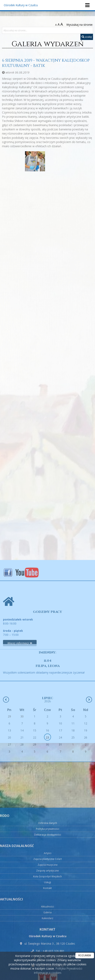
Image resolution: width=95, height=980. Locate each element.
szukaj (87, 37)
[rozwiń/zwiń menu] (87, 5)
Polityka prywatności (48, 949)
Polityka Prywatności (68, 968)
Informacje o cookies (48, 973)
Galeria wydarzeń (48, 44)
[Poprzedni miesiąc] (6, 735)
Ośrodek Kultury (21, 5)
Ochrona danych (48, 943)
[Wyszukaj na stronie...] (47, 30)
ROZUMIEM (85, 955)
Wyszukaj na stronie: (80, 25)
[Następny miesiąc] (89, 735)
